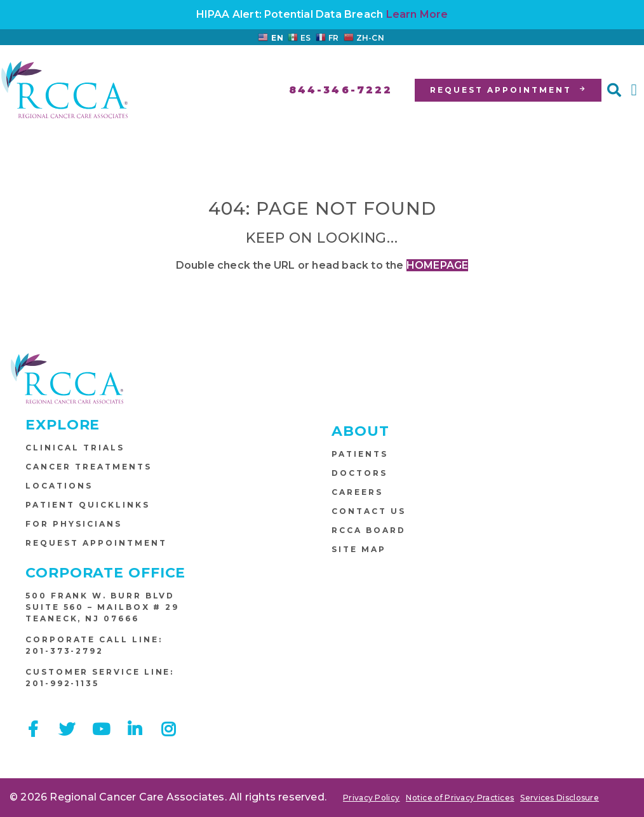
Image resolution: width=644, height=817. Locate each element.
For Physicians (74, 524)
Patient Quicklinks (88, 505)
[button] (614, 90)
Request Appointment (96, 543)
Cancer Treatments (89, 467)
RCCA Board (369, 530)
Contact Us (369, 511)
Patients (360, 454)
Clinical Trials (75, 448)
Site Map (359, 549)
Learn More (417, 14)
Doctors (359, 473)
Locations (59, 486)
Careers (357, 492)
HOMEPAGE (438, 265)
